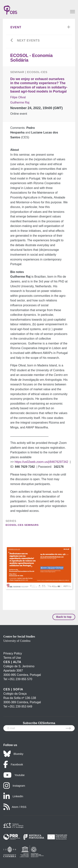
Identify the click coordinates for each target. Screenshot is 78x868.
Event (16, 27)
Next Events (28, 40)
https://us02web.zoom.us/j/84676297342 (41, 462)
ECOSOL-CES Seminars (22, 525)
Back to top (64, 617)
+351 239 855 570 (20, 679)
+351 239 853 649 (20, 706)
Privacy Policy (13, 653)
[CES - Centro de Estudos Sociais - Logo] (10, 8)
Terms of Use (12, 658)
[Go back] (12, 41)
